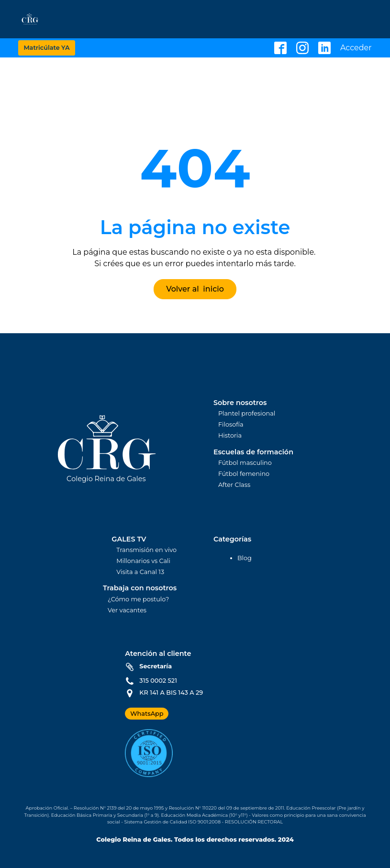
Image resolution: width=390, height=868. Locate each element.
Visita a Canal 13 (140, 572)
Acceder (356, 48)
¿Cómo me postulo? (138, 600)
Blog (245, 558)
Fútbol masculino (245, 463)
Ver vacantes (127, 611)
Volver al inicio (195, 289)
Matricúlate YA (46, 48)
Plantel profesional (247, 414)
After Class (234, 485)
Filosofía (231, 425)
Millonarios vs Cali (143, 561)
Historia (230, 436)
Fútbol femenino (244, 474)
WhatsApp (147, 714)
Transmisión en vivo (146, 550)
